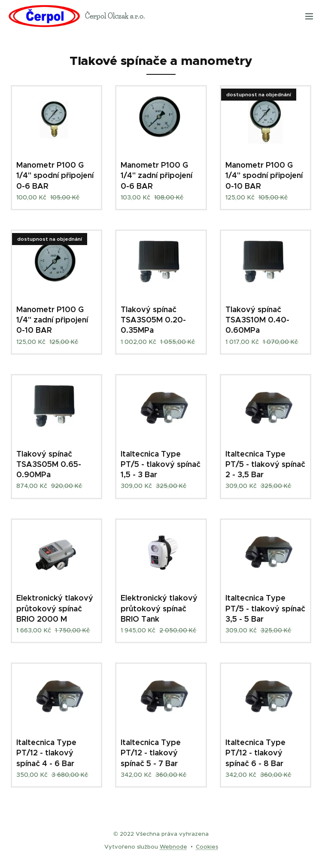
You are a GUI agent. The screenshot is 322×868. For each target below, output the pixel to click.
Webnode (173, 847)
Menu (309, 16)
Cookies (207, 847)
